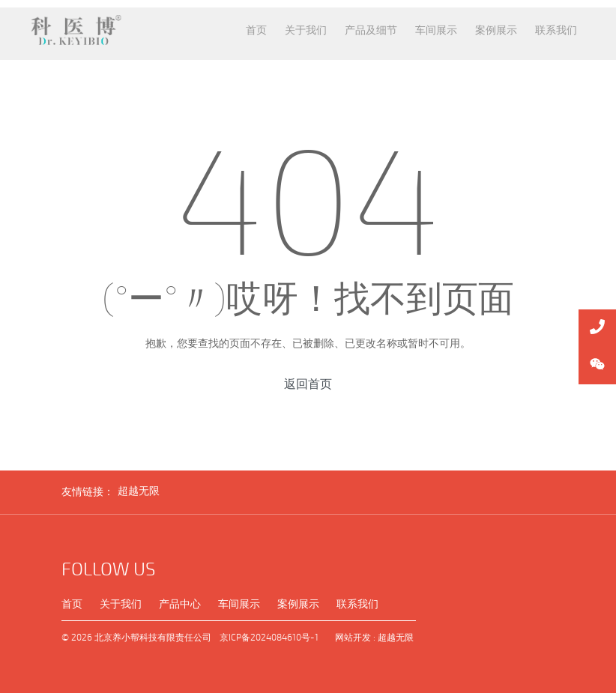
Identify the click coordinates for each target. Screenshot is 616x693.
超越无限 (139, 491)
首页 (72, 604)
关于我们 (121, 604)
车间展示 (239, 604)
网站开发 (353, 638)
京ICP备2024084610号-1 (269, 638)
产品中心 (180, 604)
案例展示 (298, 604)
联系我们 (357, 604)
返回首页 (308, 384)
